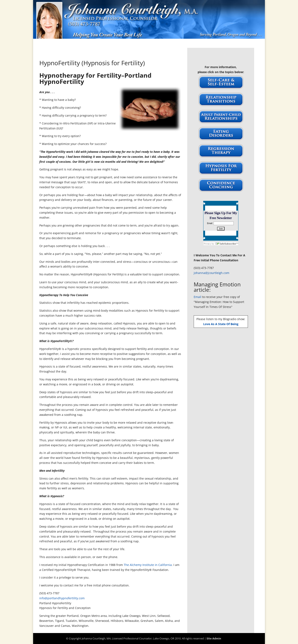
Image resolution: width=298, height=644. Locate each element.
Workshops (202, 44)
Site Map (223, 44)
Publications (152, 44)
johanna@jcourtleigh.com (211, 273)
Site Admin (214, 638)
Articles (88, 44)
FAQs (133, 44)
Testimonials (178, 44)
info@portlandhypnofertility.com (62, 598)
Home (73, 44)
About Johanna (112, 44)
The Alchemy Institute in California (148, 565)
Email (198, 297)
